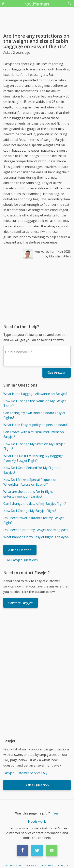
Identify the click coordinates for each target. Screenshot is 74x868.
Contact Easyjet (21, 603)
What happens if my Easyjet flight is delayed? (36, 537)
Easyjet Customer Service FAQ (25, 773)
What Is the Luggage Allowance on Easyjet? (35, 394)
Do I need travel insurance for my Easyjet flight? (34, 520)
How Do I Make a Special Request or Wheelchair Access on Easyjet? (30, 482)
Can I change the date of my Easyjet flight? (35, 504)
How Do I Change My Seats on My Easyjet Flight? (34, 446)
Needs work (37, 821)
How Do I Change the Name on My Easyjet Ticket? (35, 403)
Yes (56, 813)
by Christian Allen (58, 256)
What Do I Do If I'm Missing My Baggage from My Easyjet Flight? (33, 458)
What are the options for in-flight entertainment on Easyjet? (28, 494)
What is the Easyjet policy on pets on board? (36, 425)
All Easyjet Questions (22, 560)
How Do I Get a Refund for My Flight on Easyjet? (32, 470)
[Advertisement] (37, 291)
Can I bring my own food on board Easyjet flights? (34, 415)
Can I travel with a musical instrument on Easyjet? (34, 434)
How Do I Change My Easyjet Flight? (30, 511)
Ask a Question (20, 550)
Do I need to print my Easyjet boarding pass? (36, 530)
